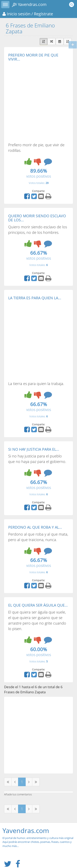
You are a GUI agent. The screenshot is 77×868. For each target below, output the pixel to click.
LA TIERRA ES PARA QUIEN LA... (35, 298)
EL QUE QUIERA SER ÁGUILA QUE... (38, 605)
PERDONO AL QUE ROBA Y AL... (35, 527)
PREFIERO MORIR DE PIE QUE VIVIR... (33, 57)
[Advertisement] (38, 102)
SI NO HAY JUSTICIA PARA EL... (34, 449)
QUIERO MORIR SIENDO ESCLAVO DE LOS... (37, 218)
